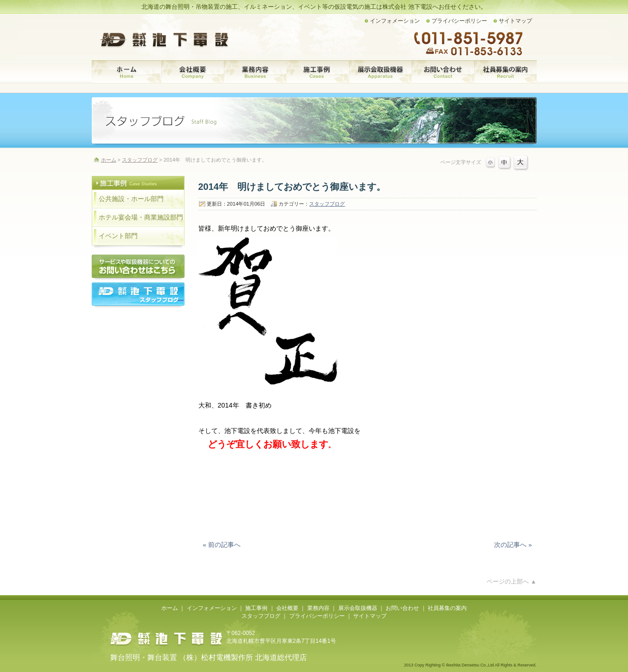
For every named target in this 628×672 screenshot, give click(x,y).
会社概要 (193, 72)
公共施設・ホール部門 (131, 199)
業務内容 (255, 72)
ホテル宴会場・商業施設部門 (141, 217)
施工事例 (318, 72)
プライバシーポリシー (459, 21)
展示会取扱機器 (380, 72)
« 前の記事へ (222, 545)
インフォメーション (395, 21)
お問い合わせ (443, 72)
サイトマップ (515, 21)
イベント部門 (118, 236)
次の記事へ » (513, 545)
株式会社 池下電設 (166, 39)
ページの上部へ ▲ (511, 581)
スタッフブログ (327, 204)
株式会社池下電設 (166, 639)
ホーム (127, 72)
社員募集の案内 (505, 72)
